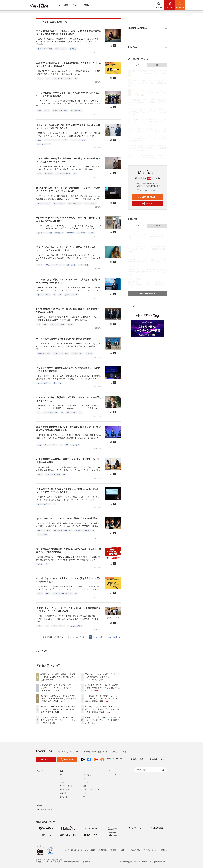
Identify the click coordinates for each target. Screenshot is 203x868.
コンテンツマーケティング (62, 78)
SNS (85, 798)
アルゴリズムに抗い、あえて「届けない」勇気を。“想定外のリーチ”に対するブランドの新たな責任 (67, 249)
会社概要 (121, 850)
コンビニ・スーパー (52, 140)
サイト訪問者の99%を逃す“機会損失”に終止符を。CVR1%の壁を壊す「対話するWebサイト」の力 (68, 160)
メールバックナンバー (147, 190)
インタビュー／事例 (45, 49)
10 (101, 637)
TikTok (70, 324)
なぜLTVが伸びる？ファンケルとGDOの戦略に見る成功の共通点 (67, 518)
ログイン (147, 204)
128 (115, 637)
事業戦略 (73, 49)
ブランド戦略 (84, 265)
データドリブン (61, 49)
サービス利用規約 (133, 850)
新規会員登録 (147, 197)
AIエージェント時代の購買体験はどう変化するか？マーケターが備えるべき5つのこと (69, 399)
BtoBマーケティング (67, 787)
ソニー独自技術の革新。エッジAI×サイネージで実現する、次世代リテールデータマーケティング (68, 281)
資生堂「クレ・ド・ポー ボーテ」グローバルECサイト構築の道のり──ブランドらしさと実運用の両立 (68, 610)
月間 (157, 65)
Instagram (70, 233)
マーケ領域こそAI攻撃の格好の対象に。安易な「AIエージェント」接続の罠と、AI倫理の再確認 (69, 550)
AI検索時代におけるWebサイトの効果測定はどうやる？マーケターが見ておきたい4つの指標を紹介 (69, 65)
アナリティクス (76, 111)
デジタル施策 (64, 791)
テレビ (86, 795)
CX (55, 383)
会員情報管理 (102, 850)
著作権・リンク (77, 850)
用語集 (86, 5)
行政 (39, 445)
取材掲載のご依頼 (157, 761)
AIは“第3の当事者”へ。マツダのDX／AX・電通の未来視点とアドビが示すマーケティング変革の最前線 (58, 720)
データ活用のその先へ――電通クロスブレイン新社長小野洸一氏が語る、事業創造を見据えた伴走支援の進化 (69, 32)
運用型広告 (59, 233)
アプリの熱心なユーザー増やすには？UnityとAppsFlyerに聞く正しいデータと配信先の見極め (68, 94)
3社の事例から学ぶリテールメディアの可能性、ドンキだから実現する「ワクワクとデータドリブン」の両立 (68, 190)
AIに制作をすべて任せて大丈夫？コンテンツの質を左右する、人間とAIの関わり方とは (69, 580)
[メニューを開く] (23, 5)
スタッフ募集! (90, 850)
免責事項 (113, 850)
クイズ (86, 784)
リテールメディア (44, 144)
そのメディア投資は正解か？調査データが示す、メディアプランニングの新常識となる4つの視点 (102, 720)
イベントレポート (44, 203)
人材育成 (89, 353)
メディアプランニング (91, 791)
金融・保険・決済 (44, 353)
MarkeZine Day (112, 776)
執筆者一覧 (64, 798)
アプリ (47, 111)
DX (60, 295)
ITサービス (75, 445)
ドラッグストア (90, 203)
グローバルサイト (58, 626)
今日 (137, 65)
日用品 (91, 233)
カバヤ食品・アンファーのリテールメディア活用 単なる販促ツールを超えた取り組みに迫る (102, 688)
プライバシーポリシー (150, 850)
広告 (39, 111)
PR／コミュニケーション (55, 265)
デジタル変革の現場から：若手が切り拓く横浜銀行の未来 (63, 339)
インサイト (64, 784)
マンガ (86, 780)
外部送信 (164, 850)
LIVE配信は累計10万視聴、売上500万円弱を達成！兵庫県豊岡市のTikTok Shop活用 (68, 311)
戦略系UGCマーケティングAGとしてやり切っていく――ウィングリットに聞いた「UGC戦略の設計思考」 (58, 688)
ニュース (57, 5)
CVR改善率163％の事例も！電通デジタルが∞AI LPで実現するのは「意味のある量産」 (68, 461)
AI (76, 78)
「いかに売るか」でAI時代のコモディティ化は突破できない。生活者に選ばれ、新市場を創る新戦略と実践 (102, 698)
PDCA (40, 475)
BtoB (39, 174)
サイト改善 (49, 174)
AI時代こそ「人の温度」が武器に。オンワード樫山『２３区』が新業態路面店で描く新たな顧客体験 (58, 677)
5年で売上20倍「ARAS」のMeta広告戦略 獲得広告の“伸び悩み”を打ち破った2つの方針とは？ (68, 219)
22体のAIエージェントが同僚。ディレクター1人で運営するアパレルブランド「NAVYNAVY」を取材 (102, 677)
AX (80, 413)
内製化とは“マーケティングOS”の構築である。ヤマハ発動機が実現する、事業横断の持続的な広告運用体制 (58, 709)
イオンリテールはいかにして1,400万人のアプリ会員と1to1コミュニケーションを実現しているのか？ (68, 127)
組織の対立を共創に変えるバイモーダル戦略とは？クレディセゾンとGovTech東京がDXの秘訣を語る (69, 429)
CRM (39, 140)
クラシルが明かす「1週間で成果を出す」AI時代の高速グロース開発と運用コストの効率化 (68, 369)
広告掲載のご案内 (136, 761)
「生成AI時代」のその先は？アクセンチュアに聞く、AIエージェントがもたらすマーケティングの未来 (69, 490)
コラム (40, 78)
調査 (85, 787)
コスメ (40, 626)
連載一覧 (63, 795)
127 (109, 637)
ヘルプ (66, 850)
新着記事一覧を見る (147, 294)
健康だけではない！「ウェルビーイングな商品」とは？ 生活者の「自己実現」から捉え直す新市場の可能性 (102, 709)
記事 (66, 5)
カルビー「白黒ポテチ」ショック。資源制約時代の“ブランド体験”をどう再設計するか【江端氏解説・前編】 (58, 698)
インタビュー (88, 776)
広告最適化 (81, 233)
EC (39, 324)
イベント (76, 5)
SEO (48, 78)
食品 (45, 324)
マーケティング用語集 (44, 811)
